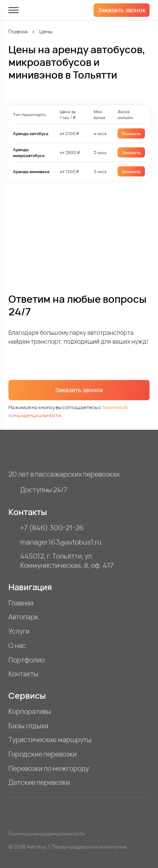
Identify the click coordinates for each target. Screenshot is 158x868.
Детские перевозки (39, 783)
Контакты (23, 674)
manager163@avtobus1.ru (61, 542)
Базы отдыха (28, 726)
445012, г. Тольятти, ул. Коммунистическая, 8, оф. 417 (67, 561)
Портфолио (27, 660)
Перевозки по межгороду (49, 769)
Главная (18, 31)
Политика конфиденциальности (47, 834)
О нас (17, 646)
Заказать (131, 133)
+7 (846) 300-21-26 (52, 528)
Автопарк (23, 617)
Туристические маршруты (50, 740)
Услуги (19, 631)
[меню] (13, 10)
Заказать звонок (122, 10)
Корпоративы (30, 712)
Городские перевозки (43, 754)
